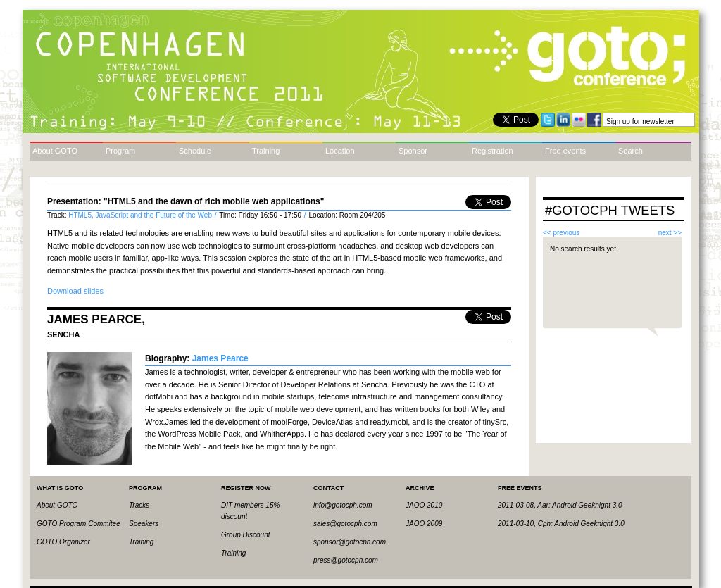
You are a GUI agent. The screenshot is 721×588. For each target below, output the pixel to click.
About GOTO (55, 151)
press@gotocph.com (346, 560)
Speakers (144, 524)
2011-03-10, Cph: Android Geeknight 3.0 (561, 524)
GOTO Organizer (63, 542)
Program (120, 151)
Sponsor (413, 151)
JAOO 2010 (424, 505)
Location (340, 151)
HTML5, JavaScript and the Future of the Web (141, 215)
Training (266, 151)
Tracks (139, 505)
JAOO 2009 (424, 524)
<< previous (561, 233)
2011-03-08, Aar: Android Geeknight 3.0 (560, 505)
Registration (493, 151)
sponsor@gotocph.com (350, 542)
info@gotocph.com (343, 505)
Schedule (195, 151)
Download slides (75, 291)
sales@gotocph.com (345, 524)
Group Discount (245, 535)
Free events (565, 151)
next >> (670, 233)
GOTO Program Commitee (79, 524)
